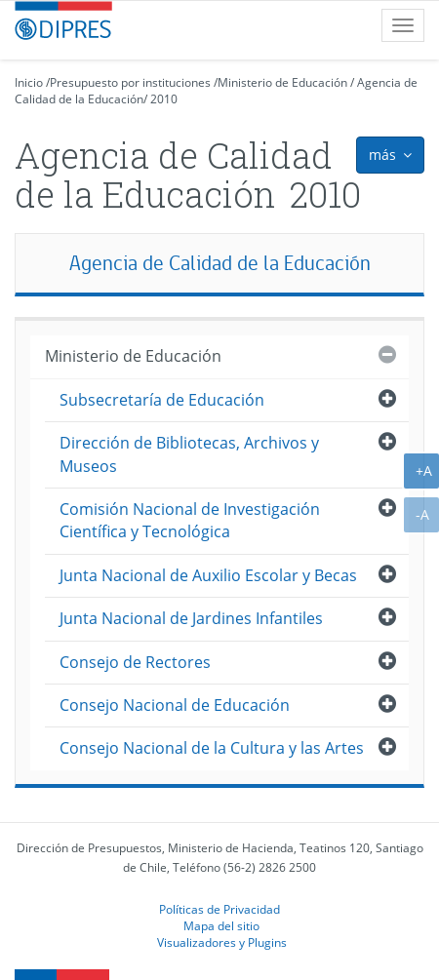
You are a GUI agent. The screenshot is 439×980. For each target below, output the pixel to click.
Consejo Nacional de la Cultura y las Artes (212, 748)
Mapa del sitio (221, 925)
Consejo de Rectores (135, 662)
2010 (164, 99)
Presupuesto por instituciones (130, 82)
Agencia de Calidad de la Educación (220, 263)
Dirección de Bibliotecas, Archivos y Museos (189, 454)
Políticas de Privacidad (219, 909)
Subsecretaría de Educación (162, 400)
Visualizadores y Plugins (222, 942)
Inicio (29, 82)
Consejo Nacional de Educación (175, 705)
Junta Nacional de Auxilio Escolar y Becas (208, 575)
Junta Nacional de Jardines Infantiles (191, 618)
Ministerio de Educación (282, 82)
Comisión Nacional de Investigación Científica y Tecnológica (190, 520)
